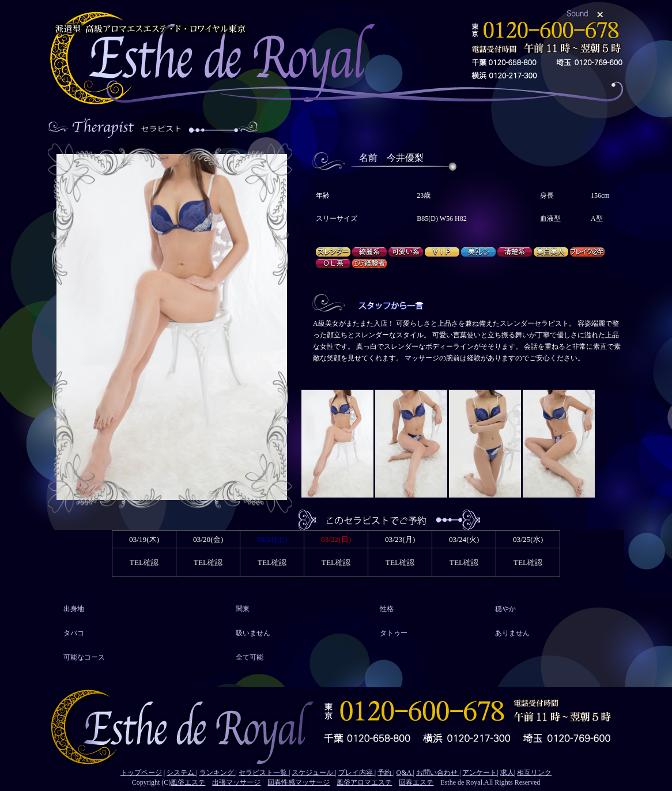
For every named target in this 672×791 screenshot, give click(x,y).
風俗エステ (188, 782)
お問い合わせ (438, 773)
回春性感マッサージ (299, 782)
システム (181, 773)
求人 (507, 773)
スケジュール (313, 773)
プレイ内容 (356, 773)
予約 (385, 773)
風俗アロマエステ (364, 782)
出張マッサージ (236, 782)
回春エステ (416, 782)
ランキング (218, 773)
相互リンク (534, 773)
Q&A (405, 773)
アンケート (480, 773)
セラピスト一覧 (264, 773)
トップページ (141, 773)
